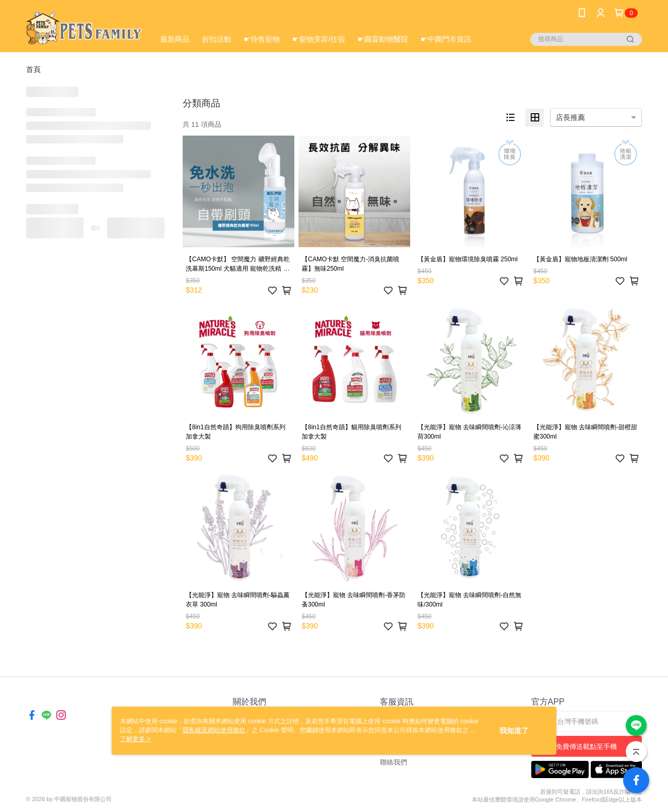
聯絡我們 (393, 762)
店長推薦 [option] (570, 117)
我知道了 (514, 731)
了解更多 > (135, 739)
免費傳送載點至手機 (586, 747)
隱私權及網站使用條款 (214, 730)
